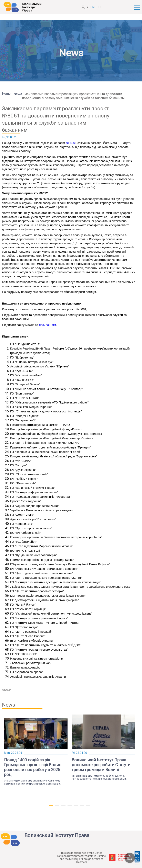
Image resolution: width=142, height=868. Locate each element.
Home (6, 94)
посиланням (47, 325)
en (92, 7)
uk (101, 7)
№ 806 (70, 143)
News (18, 94)
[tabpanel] (36, 750)
